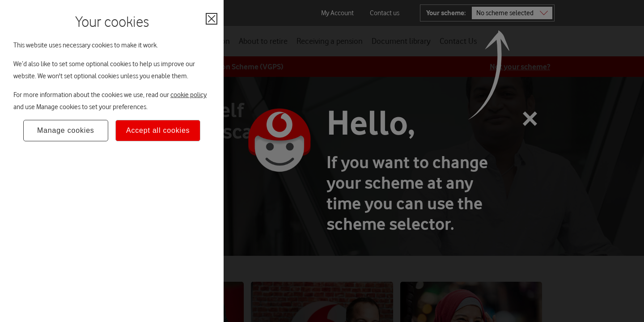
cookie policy (189, 95)
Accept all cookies (158, 130)
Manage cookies (66, 130)
